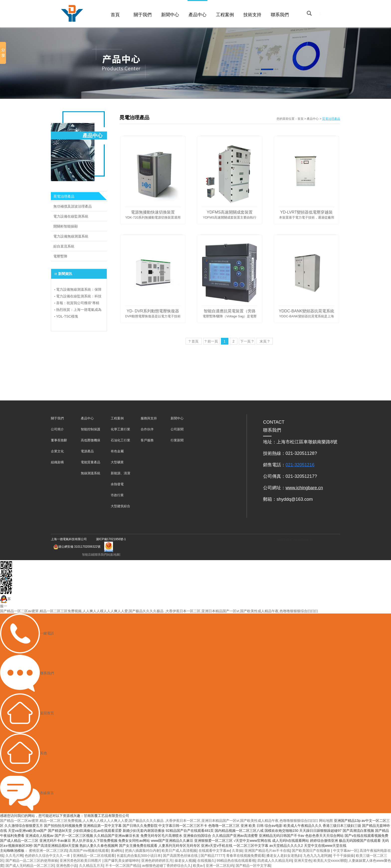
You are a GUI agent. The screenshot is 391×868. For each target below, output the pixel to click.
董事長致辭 (59, 440)
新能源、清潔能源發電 (120, 474)
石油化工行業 (120, 440)
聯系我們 (280, 15)
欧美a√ (198, 866)
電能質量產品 (91, 462)
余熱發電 (117, 484)
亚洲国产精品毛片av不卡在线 (267, 851)
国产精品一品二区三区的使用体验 (32, 861)
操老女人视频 (185, 861)
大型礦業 (117, 462)
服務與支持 (149, 418)
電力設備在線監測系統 (71, 216)
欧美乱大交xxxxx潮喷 (330, 861)
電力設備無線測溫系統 (71, 236)
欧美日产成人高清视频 (179, 851)
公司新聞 (177, 429)
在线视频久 (206, 861)
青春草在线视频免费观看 (245, 856)
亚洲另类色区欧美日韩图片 (81, 861)
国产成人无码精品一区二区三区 (30, 866)
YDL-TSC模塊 (67, 316)
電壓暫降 (60, 256)
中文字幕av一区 (345, 851)
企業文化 (57, 451)
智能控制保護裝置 (91, 431)
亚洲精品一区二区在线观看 (94, 856)
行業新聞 (177, 440)
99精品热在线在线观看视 (236, 861)
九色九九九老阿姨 (317, 856)
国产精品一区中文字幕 (253, 866)
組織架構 (57, 462)
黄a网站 (117, 851)
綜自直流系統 (64, 246)
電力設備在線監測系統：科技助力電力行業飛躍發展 (79, 297)
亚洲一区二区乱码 (220, 866)
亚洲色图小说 (67, 866)
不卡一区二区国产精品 (123, 866)
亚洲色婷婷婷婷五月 (157, 861)
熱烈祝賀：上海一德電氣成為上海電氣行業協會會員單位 (79, 310)
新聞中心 (170, 15)
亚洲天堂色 (303, 861)
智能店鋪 (88, 555)
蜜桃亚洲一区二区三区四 (48, 851)
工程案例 (225, 15)
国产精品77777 (212, 856)
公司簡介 (57, 429)
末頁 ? (265, 341)
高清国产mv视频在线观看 (89, 851)
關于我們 (143, 15)
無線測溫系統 (91, 473)
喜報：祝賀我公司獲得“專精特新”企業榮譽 (78, 304)
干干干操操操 (343, 856)
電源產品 (87, 451)
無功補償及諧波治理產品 (73, 206)
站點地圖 (113, 555)
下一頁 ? (247, 341)
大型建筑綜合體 (120, 507)
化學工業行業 (120, 429)
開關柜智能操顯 (66, 226)
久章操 (237, 851)
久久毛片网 (14, 856)
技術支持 (252, 15)
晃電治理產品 (64, 196)
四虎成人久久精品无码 (275, 861)
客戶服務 (147, 440)
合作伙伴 (147, 429)
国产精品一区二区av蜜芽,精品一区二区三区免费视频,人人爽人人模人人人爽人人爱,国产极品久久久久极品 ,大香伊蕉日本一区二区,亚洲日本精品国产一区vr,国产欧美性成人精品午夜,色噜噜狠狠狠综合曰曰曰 (159, 611)
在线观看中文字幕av (214, 851)
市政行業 (117, 495)
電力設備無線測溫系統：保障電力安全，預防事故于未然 (79, 290)
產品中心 (197, 15)
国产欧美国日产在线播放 (311, 851)
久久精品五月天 (91, 866)
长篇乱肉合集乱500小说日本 (139, 856)
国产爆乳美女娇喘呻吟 (122, 861)
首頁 (115, 15)
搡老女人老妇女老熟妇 (284, 856)
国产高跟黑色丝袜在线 (181, 856)
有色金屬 (117, 451)
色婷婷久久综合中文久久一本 (48, 856)
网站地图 (326, 821)
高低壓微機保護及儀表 (91, 441)
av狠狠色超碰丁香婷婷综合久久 (167, 866)
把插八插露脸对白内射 (142, 851)
